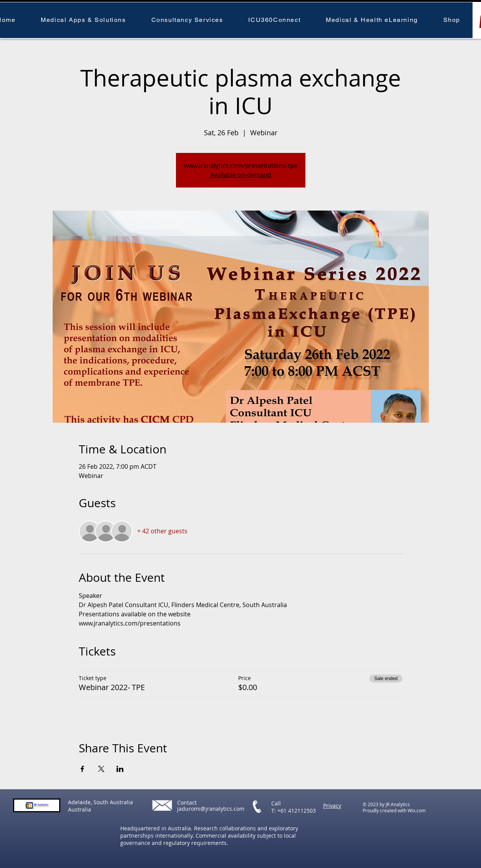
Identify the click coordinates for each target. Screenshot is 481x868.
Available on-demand (241, 175)
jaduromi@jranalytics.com (211, 809)
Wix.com (417, 810)
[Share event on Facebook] (82, 769)
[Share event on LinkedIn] (120, 769)
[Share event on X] (101, 769)
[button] (83, 20)
